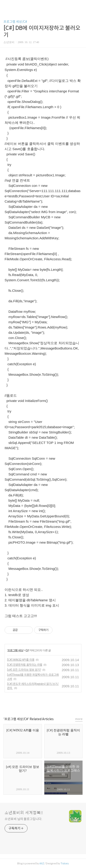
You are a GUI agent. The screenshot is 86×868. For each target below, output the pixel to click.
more (79, 719)
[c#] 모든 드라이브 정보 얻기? (24, 670)
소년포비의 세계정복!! (24, 813)
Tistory (65, 863)
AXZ (42, 863)
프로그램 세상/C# (15, 22)
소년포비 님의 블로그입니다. (23, 819)
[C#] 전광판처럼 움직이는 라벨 (25, 665)
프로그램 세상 (15, 650)
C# (27, 650)
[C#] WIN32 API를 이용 (21, 660)
